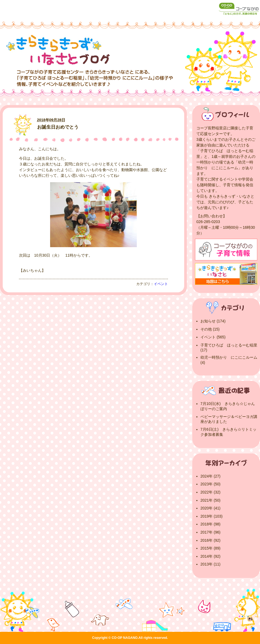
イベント (161, 284)
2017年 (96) (210, 532)
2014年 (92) (210, 556)
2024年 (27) (210, 476)
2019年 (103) (212, 516)
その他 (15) (210, 329)
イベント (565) (213, 337)
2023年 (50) (210, 484)
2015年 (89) (210, 548)
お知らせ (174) (213, 321)
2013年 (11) (210, 564)
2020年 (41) (210, 508)
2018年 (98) (210, 524)
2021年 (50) (210, 500)
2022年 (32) (210, 492)
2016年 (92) (210, 540)
